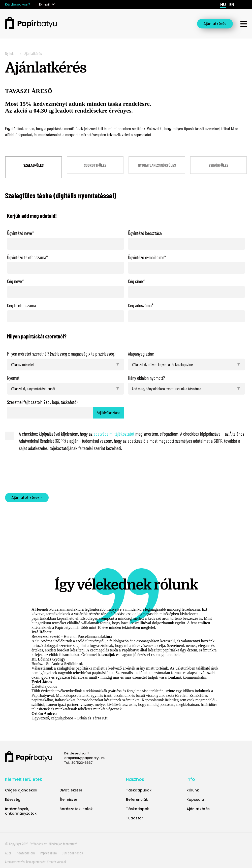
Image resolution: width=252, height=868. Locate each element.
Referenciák (137, 800)
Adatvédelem (26, 853)
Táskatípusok (139, 790)
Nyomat (13, 378)
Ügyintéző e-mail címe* (147, 257)
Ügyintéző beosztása (145, 233)
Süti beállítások (72, 853)
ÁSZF (8, 853)
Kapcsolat (196, 800)
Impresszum (48, 853)
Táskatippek (137, 809)
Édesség (13, 800)
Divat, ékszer (71, 790)
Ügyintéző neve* (20, 233)
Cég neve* (15, 281)
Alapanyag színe (141, 354)
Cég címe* (136, 281)
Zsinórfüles (218, 165)
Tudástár (135, 818)
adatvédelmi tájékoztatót (114, 434)
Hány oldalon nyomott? (146, 378)
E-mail (44, 4)
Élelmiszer (68, 800)
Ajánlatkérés (215, 24)
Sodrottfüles (95, 165)
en (232, 5)
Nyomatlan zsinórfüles (157, 165)
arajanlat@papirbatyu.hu (85, 758)
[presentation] (45, 471)
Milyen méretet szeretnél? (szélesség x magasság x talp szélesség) (61, 354)
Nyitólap (11, 53)
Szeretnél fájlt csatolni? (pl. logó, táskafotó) (42, 402)
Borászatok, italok (76, 809)
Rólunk (193, 790)
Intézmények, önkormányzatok (21, 811)
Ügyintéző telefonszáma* (27, 257)
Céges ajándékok (21, 790)
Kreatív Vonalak (57, 862)
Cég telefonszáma (22, 305)
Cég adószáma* (141, 305)
